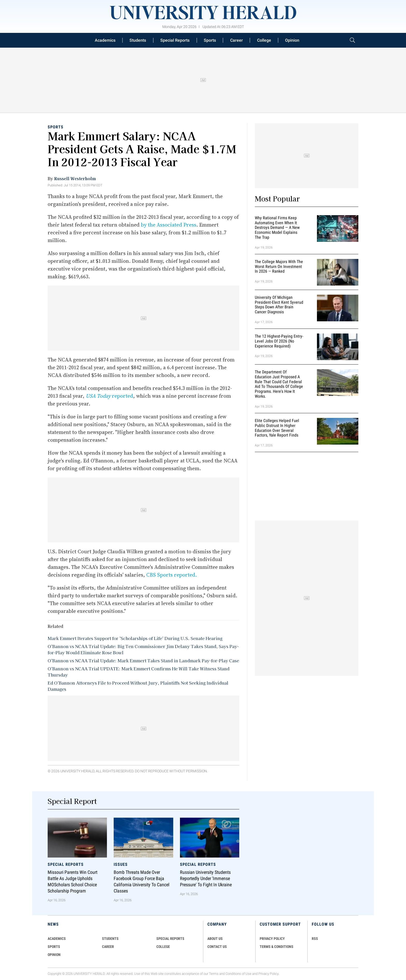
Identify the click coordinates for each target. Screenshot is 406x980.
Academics (105, 40)
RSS (315, 939)
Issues (121, 864)
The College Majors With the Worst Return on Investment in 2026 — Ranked (279, 267)
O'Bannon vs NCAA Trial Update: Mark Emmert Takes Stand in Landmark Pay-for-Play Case (143, 660)
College (264, 40)
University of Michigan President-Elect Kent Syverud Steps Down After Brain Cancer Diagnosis (279, 305)
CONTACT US (217, 947)
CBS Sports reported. (172, 575)
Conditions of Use (238, 974)
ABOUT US (215, 939)
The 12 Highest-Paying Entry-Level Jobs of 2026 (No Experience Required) (279, 341)
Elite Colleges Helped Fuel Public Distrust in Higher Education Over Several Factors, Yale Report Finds (277, 428)
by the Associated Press (169, 225)
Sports (210, 40)
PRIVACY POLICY (272, 939)
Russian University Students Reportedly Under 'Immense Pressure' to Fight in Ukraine (206, 879)
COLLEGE (163, 947)
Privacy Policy (269, 974)
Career (237, 40)
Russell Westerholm (75, 178)
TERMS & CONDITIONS (277, 947)
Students (138, 40)
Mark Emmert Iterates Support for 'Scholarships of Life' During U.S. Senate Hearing (135, 638)
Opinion (292, 40)
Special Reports (175, 40)
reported (109, 396)
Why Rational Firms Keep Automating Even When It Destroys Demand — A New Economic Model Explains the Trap (277, 228)
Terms (214, 974)
